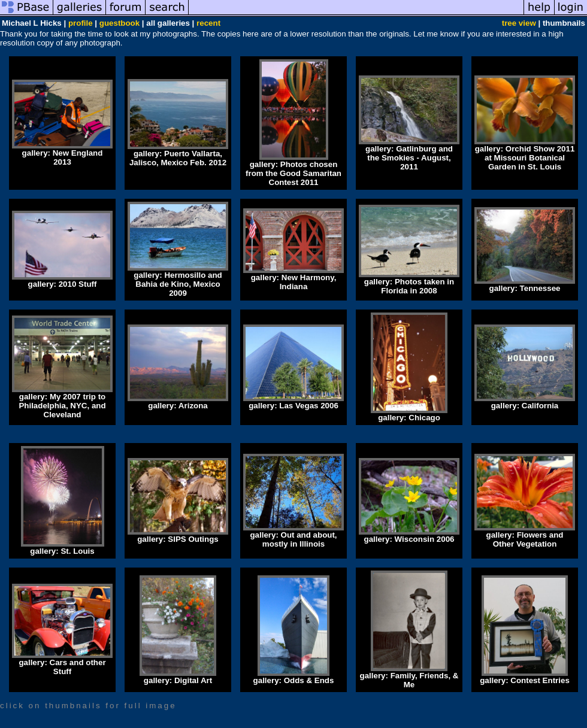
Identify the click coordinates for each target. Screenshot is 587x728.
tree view (519, 23)
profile (81, 23)
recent (208, 23)
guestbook (119, 23)
